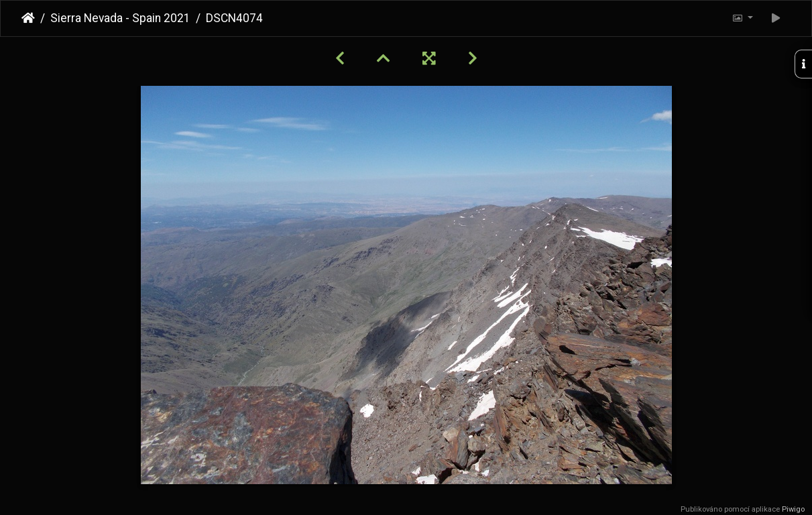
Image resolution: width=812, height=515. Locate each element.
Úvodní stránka (28, 18)
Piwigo (793, 509)
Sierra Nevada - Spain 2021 (120, 18)
